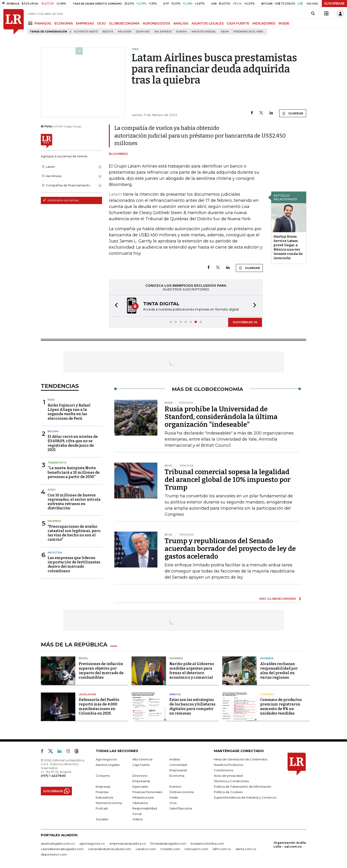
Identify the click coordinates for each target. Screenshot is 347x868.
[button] (115, 306)
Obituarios (140, 803)
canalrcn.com (146, 849)
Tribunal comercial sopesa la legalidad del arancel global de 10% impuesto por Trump (228, 480)
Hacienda (54, 521)
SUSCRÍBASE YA (245, 322)
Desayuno (143, 32)
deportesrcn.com (54, 854)
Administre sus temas (61, 200)
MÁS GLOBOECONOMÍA (278, 599)
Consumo (267, 694)
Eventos (175, 787)
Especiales (140, 787)
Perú (51, 400)
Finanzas (102, 792)
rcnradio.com (170, 849)
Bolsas (53, 431)
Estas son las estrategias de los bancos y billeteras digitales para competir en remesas (192, 706)
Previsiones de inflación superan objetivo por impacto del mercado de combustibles (101, 671)
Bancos (175, 694)
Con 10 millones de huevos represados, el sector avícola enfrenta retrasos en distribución (74, 502)
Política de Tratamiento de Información (243, 787)
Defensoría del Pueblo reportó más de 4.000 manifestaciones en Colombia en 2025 (99, 706)
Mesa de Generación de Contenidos (241, 759)
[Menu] (31, 23)
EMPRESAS (85, 23)
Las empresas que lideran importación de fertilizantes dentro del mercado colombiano (74, 564)
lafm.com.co (222, 849)
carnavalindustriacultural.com (110, 849)
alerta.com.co (246, 849)
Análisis (175, 759)
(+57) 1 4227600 (53, 776)
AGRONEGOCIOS (156, 23)
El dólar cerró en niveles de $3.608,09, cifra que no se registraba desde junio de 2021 (73, 443)
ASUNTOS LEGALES (208, 23)
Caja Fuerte (141, 765)
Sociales (102, 819)
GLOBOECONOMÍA (124, 23)
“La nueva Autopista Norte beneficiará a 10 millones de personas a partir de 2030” (74, 472)
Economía (177, 776)
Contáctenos (224, 770)
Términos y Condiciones (231, 781)
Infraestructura (143, 797)
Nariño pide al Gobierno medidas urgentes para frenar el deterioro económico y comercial (192, 671)
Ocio (173, 803)
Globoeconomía (182, 792)
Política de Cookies (228, 792)
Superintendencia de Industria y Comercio (245, 797)
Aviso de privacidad (228, 776)
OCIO (101, 23)
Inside (174, 797)
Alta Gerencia (142, 759)
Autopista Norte (86, 32)
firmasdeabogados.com (168, 843)
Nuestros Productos (228, 765)
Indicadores (104, 797)
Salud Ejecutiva (181, 808)
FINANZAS (43, 23)
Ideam (225, 32)
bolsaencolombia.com (207, 843)
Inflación (125, 32)
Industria (55, 552)
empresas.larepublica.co (128, 843)
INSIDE (284, 23)
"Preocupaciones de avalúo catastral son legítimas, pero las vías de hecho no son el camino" (74, 533)
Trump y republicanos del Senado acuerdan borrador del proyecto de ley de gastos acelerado (230, 549)
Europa (182, 32)
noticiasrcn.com (196, 849)
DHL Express (163, 32)
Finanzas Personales (147, 792)
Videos (138, 819)
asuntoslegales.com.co (58, 843)
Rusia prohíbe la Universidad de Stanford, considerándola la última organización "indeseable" (221, 417)
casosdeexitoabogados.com (62, 849)
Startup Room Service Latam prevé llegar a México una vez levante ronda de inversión (288, 247)
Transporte (57, 463)
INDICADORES (264, 23)
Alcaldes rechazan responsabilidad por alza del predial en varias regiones (279, 671)
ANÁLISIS (181, 23)
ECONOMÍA (64, 23)
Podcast (102, 808)
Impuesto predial (204, 32)
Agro (52, 490)
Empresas (103, 787)
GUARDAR (293, 113)
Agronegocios (106, 759)
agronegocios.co (92, 843)
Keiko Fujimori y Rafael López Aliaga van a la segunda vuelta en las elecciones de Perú (69, 412)
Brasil (83, 658)
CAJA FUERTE (238, 23)
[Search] (313, 14)
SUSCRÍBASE (334, 3)
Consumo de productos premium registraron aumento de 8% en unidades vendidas (281, 706)
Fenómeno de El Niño (248, 32)
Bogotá (108, 32)
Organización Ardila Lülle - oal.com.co (290, 845)
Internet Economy (109, 803)
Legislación (87, 694)
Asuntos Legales (108, 765)
